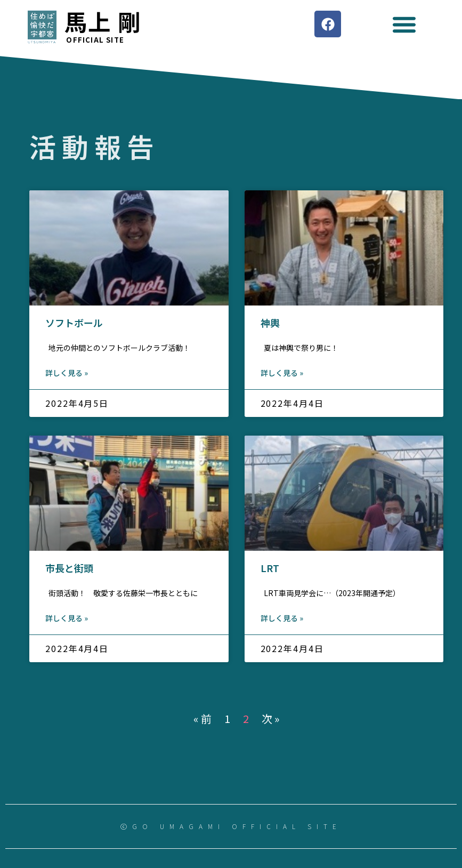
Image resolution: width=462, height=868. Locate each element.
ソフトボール (74, 323)
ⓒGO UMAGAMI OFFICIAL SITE (231, 826)
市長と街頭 (69, 568)
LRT (270, 568)
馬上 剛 (103, 21)
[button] (404, 24)
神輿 (270, 323)
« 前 (202, 718)
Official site (95, 40)
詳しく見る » (67, 373)
